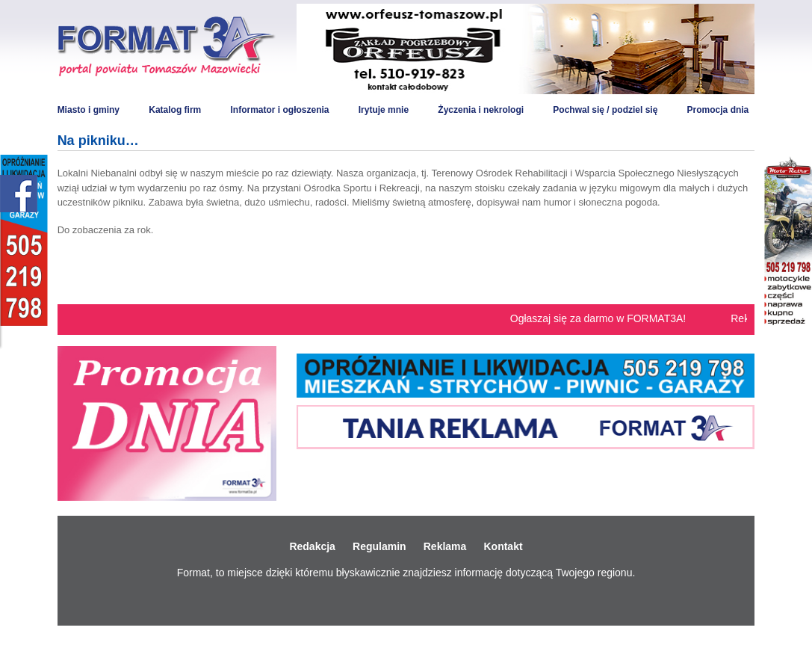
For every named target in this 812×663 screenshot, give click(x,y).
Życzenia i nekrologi (481, 110)
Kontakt (503, 546)
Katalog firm (175, 110)
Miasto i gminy (89, 110)
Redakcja (312, 546)
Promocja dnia (718, 110)
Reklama (445, 546)
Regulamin (379, 546)
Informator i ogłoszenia (279, 110)
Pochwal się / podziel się (605, 110)
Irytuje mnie (384, 110)
